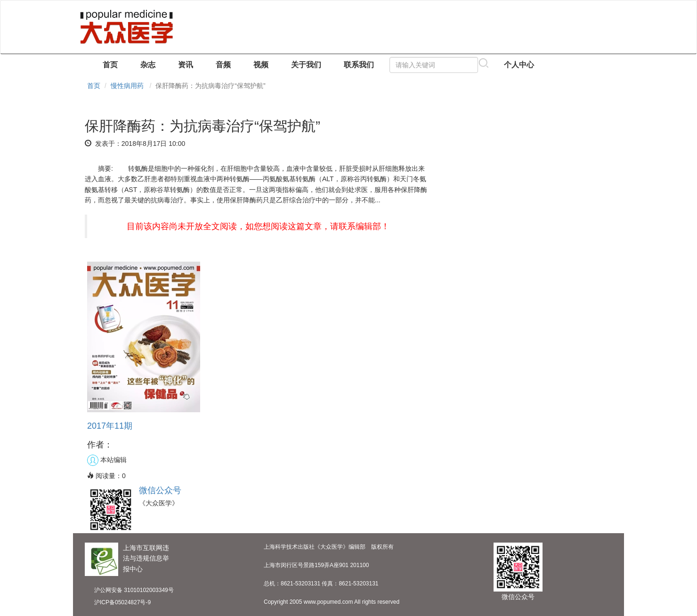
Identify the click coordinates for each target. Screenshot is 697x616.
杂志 (148, 65)
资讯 (186, 65)
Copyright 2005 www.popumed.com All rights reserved (332, 602)
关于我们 (306, 65)
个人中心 (519, 65)
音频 (223, 65)
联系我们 (359, 65)
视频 (261, 65)
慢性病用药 (127, 86)
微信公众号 (160, 490)
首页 (110, 65)
